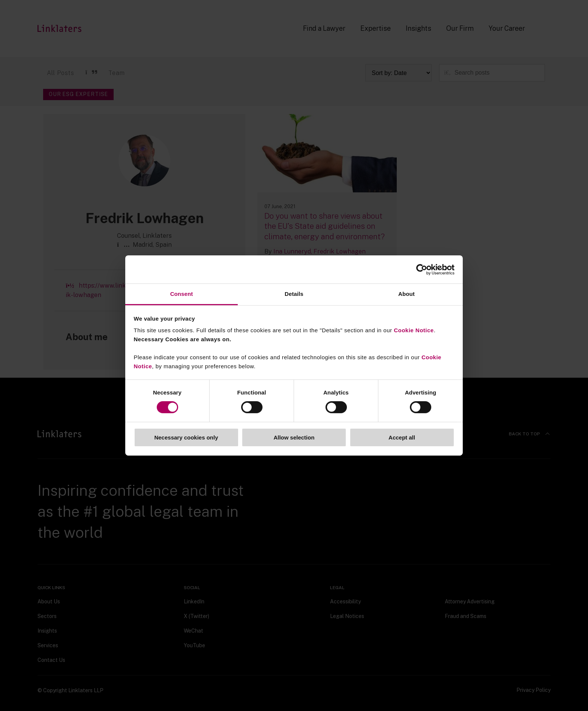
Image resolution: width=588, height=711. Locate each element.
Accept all (402, 437)
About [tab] (406, 294)
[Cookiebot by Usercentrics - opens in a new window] (422, 269)
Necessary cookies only (186, 437)
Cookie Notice (414, 330)
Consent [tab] (182, 294)
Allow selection (294, 437)
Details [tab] (294, 294)
